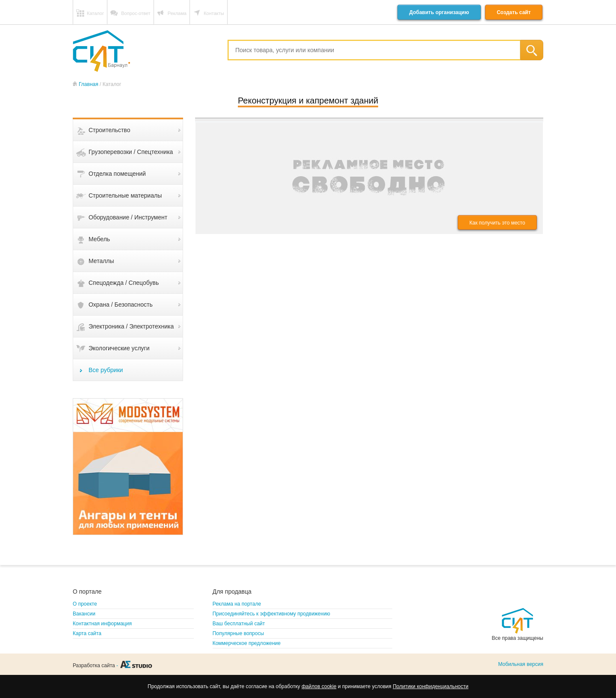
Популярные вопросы (238, 633)
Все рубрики (106, 370)
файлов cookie (319, 686)
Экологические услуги (119, 348)
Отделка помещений (117, 174)
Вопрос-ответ (136, 13)
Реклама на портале (237, 604)
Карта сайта (87, 633)
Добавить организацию (439, 12)
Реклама (177, 13)
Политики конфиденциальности (431, 686)
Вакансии (84, 614)
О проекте (85, 604)
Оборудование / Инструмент (128, 217)
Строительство (109, 130)
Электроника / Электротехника (131, 326)
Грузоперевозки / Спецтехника (131, 152)
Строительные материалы (125, 195)
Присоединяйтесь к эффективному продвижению (271, 614)
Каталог (95, 13)
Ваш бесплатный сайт (239, 624)
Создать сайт (514, 12)
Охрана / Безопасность (121, 305)
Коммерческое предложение (247, 643)
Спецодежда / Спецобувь (124, 283)
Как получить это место (497, 223)
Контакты (214, 13)
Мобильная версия (521, 664)
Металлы (101, 261)
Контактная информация (102, 624)
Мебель (99, 239)
